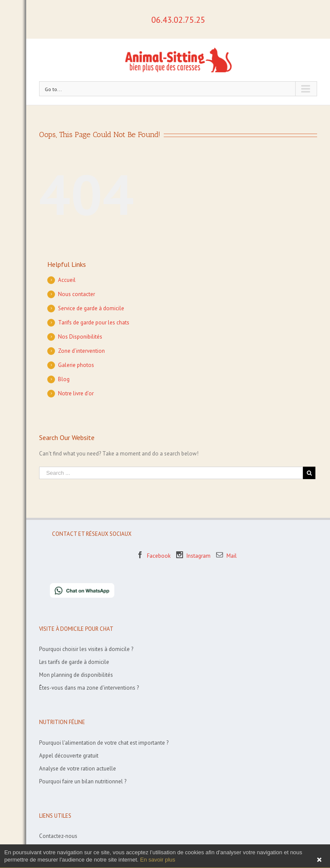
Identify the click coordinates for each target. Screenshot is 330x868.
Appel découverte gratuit (69, 756)
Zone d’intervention (81, 351)
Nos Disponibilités (80, 337)
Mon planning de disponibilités (76, 675)
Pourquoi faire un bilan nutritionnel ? (83, 781)
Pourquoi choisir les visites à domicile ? (86, 649)
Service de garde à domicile (91, 308)
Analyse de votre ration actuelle (78, 769)
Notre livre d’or (76, 393)
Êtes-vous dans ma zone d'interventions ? (89, 688)
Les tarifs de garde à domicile (74, 662)
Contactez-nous (58, 836)
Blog (64, 379)
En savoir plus (158, 860)
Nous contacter (76, 294)
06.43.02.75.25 (178, 20)
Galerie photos (76, 365)
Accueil (67, 280)
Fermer (319, 860)
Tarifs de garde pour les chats (94, 322)
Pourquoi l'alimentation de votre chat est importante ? (104, 743)
